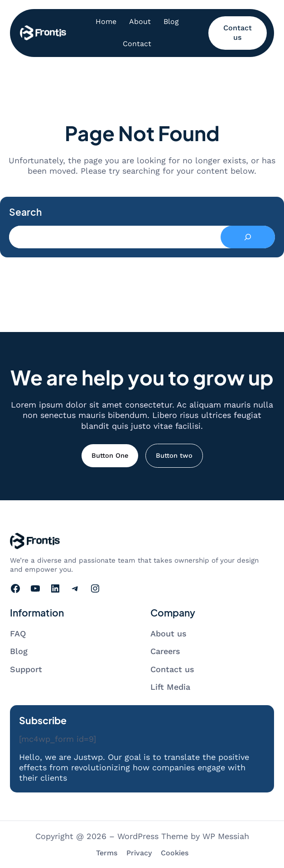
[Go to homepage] (43, 33)
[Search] (248, 237)
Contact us (238, 33)
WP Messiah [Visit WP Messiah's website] (226, 836)
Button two (174, 455)
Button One (110, 455)
